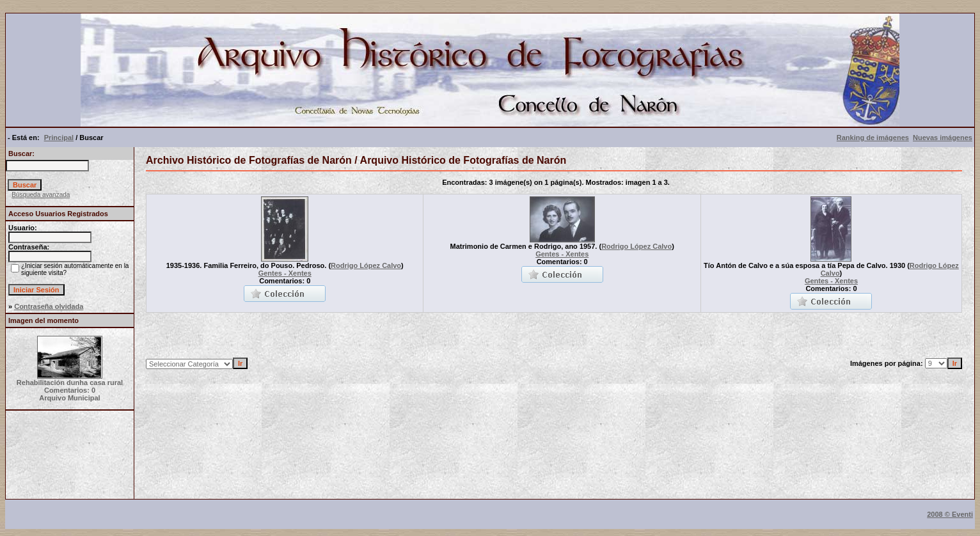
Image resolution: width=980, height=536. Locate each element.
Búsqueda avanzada (41, 195)
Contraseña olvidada (49, 306)
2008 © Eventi (950, 514)
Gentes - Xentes (285, 273)
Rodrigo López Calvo (366, 265)
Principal (59, 138)
